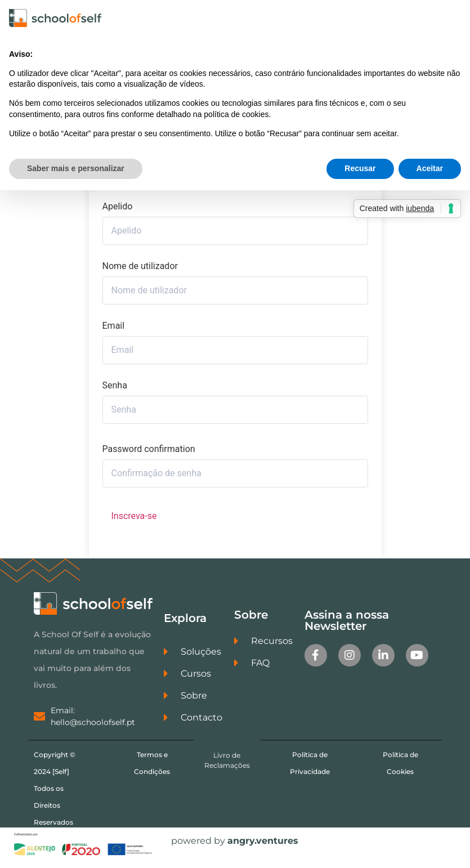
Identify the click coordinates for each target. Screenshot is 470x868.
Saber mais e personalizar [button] (76, 168)
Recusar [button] (360, 168)
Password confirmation (149, 455)
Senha (115, 391)
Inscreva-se (134, 522)
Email (114, 332)
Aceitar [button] (430, 168)
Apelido (118, 212)
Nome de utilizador (140, 272)
